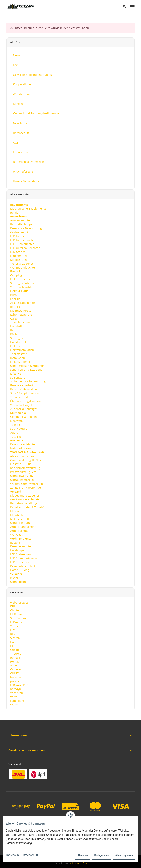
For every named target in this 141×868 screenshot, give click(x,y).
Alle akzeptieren (124, 855)
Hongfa (15, 661)
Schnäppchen (19, 582)
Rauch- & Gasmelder (24, 389)
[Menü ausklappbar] (132, 6)
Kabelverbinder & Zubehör (28, 507)
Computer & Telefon (23, 417)
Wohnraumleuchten (23, 267)
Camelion (16, 669)
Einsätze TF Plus (21, 464)
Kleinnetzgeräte (20, 311)
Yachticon (16, 693)
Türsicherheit (19, 397)
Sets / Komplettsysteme (26, 393)
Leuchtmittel (18, 256)
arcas (14, 665)
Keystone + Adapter (23, 444)
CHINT (14, 673)
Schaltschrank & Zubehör (27, 370)
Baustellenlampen (22, 224)
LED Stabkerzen (20, 554)
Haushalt (16, 326)
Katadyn (15, 689)
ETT (12, 646)
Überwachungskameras (26, 401)
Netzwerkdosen (20, 448)
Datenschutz (31, 855)
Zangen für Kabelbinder (26, 487)
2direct (15, 626)
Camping (16, 275)
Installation (17, 358)
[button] (70, 735)
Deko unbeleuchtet (23, 566)
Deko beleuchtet (21, 546)
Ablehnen (83, 855)
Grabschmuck (19, 232)
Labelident (17, 701)
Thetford (16, 654)
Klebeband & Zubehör (25, 495)
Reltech (15, 657)
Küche (14, 334)
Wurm (14, 704)
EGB (13, 642)
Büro (13, 295)
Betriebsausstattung (23, 503)
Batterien (16, 307)
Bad (13, 330)
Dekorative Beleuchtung (26, 228)
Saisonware (18, 377)
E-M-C (14, 630)
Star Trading (18, 618)
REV (13, 634)
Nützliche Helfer (21, 519)
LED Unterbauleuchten (25, 248)
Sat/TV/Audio (19, 428)
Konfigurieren (101, 855)
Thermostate (18, 354)
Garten (15, 318)
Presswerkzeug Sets (23, 472)
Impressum (13, 855)
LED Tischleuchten (22, 244)
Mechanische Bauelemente (28, 208)
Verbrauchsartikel (22, 287)
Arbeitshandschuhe (23, 527)
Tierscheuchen (20, 322)
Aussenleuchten (21, 220)
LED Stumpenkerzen (23, 558)
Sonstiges (16, 338)
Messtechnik (18, 515)
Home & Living (19, 570)
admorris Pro (78, 863)
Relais (14, 212)
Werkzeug (17, 535)
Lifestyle (15, 374)
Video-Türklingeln (22, 405)
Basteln (15, 542)
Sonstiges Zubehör (22, 283)
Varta (13, 697)
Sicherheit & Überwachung (28, 381)
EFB (12, 606)
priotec (15, 681)
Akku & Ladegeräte (22, 303)
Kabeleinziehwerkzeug (25, 468)
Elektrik (15, 346)
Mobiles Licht (19, 259)
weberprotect (19, 602)
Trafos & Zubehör (22, 263)
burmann (16, 677)
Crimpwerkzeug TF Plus (25, 460)
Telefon (15, 424)
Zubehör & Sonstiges (24, 409)
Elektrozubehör (20, 279)
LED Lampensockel (22, 240)
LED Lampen (18, 236)
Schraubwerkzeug (22, 480)
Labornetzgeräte (21, 315)
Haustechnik (18, 342)
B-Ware (15, 578)
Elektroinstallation (22, 350)
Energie (15, 299)
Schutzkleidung (20, 523)
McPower (16, 614)
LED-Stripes (18, 252)
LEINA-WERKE (19, 685)
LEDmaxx (16, 622)
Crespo (15, 650)
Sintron (15, 638)
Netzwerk (16, 421)
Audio (14, 432)
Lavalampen (18, 550)
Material (16, 511)
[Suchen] (125, 6)
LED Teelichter (19, 562)
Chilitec (15, 610)
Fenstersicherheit (22, 385)
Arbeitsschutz (19, 531)
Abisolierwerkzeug (22, 456)
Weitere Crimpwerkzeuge (27, 483)
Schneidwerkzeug (22, 476)
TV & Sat (15, 436)
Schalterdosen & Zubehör (27, 366)
